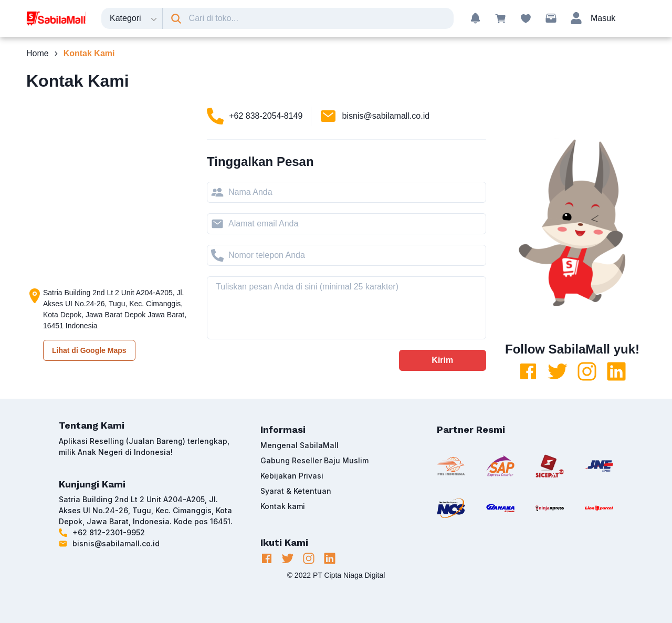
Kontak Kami (89, 53)
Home (38, 53)
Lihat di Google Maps (89, 350)
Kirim (442, 360)
